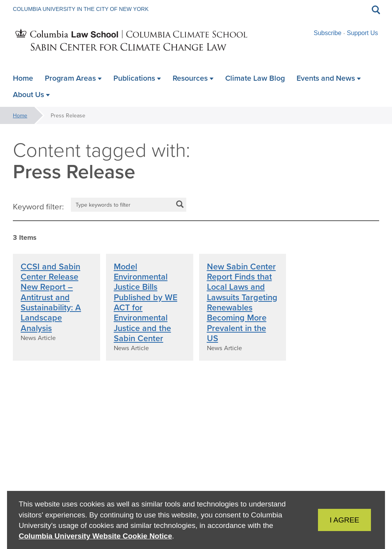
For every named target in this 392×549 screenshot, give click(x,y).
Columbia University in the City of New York (81, 9)
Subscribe (328, 33)
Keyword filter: (38, 206)
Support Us (362, 33)
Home (20, 115)
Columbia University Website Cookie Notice (95, 536)
